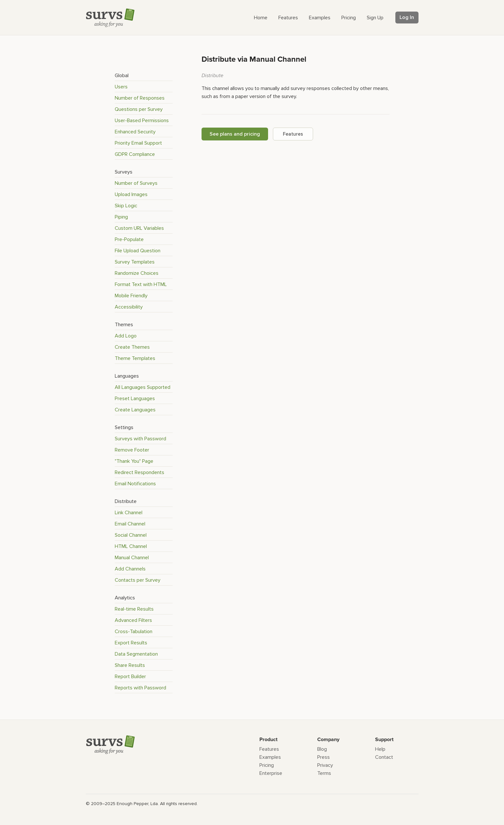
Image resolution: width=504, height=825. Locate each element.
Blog (322, 749)
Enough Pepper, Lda (137, 804)
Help (380, 749)
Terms (324, 773)
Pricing (267, 765)
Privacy (325, 765)
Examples (270, 757)
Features (293, 134)
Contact (384, 757)
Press (324, 757)
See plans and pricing (235, 134)
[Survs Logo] (112, 19)
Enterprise (271, 773)
